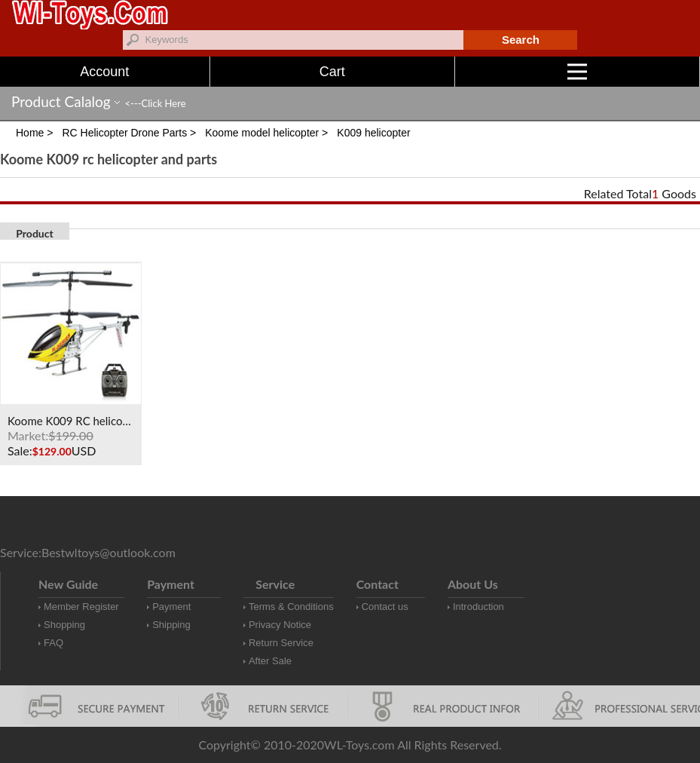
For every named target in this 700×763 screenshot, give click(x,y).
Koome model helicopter (262, 133)
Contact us (385, 607)
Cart (332, 72)
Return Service (281, 643)
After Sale (270, 661)
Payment (171, 607)
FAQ (53, 643)
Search (521, 40)
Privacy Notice (280, 625)
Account (104, 72)
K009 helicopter (373, 133)
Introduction (478, 607)
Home (30, 133)
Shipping (171, 625)
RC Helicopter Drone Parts (124, 133)
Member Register (81, 607)
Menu (634, 72)
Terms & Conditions (291, 607)
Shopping (64, 625)
